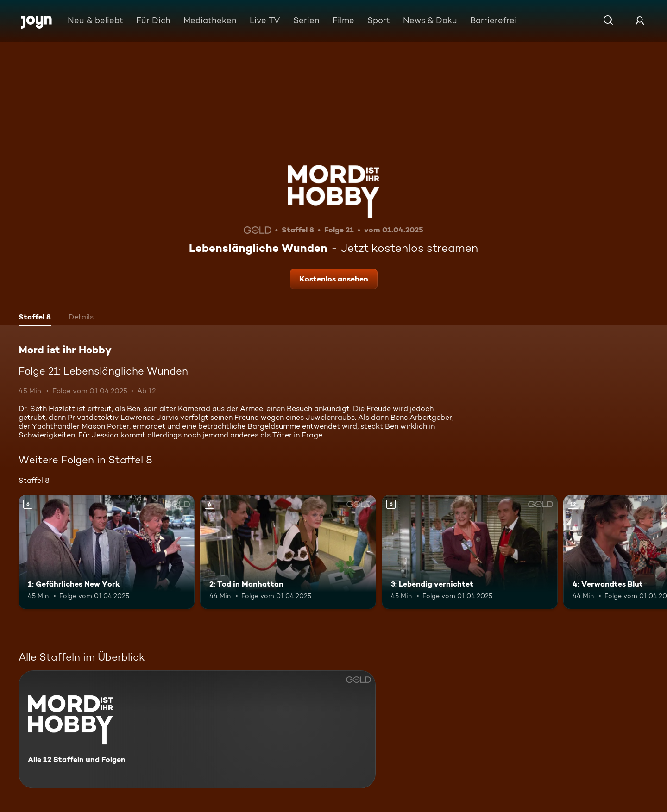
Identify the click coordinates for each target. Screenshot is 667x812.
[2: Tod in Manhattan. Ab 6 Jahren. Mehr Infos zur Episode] (288, 552)
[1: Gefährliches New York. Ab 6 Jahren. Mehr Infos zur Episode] (107, 552)
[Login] (640, 21)
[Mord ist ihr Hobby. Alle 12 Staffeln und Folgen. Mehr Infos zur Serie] (197, 729)
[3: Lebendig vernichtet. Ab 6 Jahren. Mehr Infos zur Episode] (470, 552)
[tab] (35, 318)
